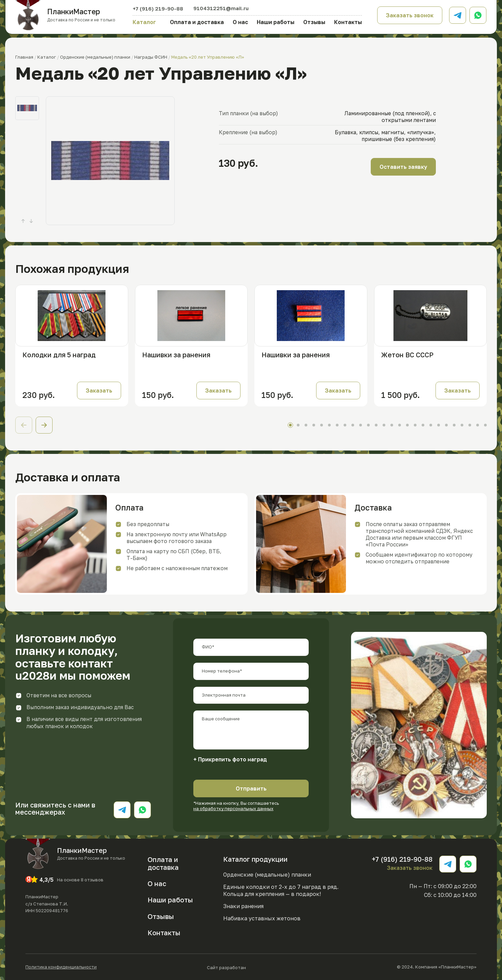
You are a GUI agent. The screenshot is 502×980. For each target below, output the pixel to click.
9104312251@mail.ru (221, 8)
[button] (44, 425)
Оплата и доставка (197, 22)
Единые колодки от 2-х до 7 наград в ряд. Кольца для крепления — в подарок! (281, 890)
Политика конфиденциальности (61, 967)
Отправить (251, 788)
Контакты (348, 22)
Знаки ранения (243, 906)
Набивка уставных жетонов (262, 918)
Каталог (144, 22)
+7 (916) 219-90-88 (158, 8)
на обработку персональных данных (233, 808)
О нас (240, 22)
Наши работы (276, 22)
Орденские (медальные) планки (267, 875)
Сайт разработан (247, 967)
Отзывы (314, 22)
